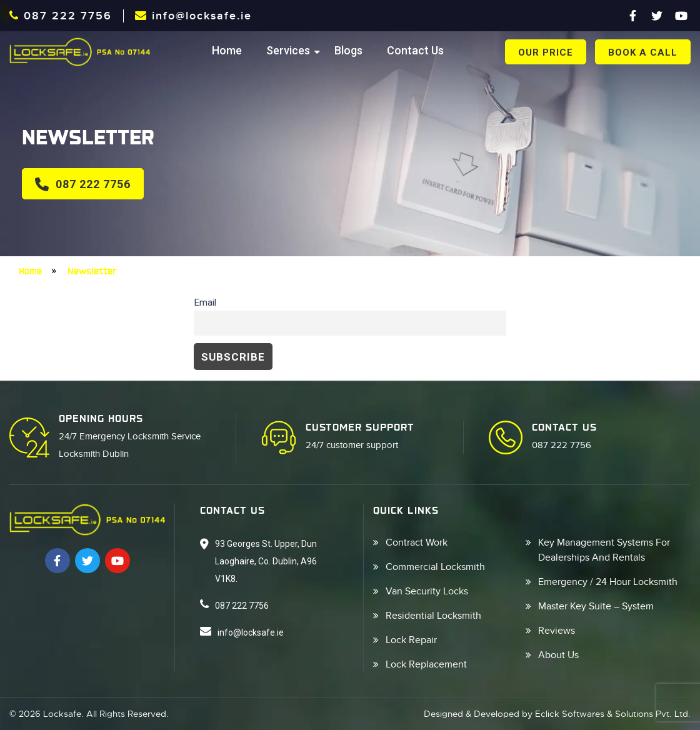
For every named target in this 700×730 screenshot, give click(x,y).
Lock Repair (411, 640)
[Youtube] (681, 16)
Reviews (557, 631)
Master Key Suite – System (596, 606)
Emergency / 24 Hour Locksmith (608, 582)
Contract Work (417, 542)
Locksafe (62, 714)
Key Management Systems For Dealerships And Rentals (604, 550)
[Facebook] (632, 16)
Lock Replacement (426, 664)
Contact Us (415, 50)
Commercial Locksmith (435, 567)
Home (227, 50)
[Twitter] (657, 16)
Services (288, 50)
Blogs (348, 50)
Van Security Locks (427, 591)
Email (205, 302)
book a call (643, 52)
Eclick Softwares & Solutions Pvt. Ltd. (613, 714)
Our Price (546, 52)
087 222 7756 (61, 16)
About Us (558, 655)
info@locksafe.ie (193, 16)
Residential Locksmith (433, 616)
